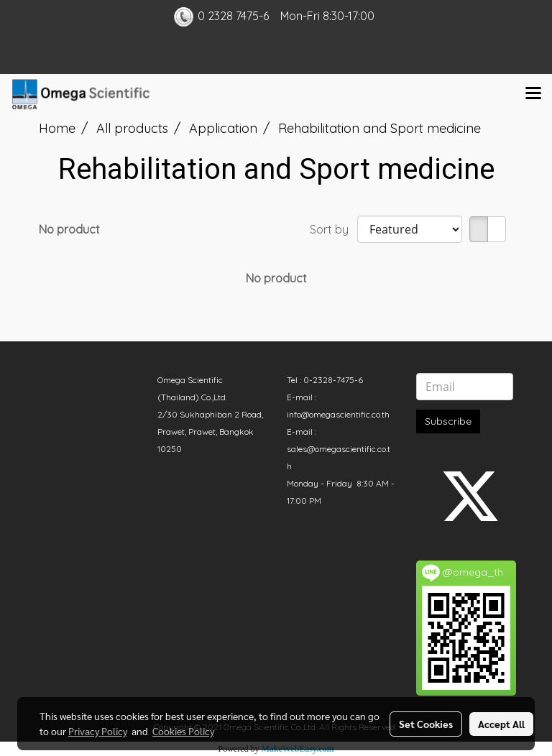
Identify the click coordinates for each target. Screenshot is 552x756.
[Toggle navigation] (533, 94)
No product (69, 229)
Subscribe (448, 421)
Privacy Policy (98, 731)
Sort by (333, 229)
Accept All (501, 724)
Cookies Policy (183, 731)
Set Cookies (426, 724)
